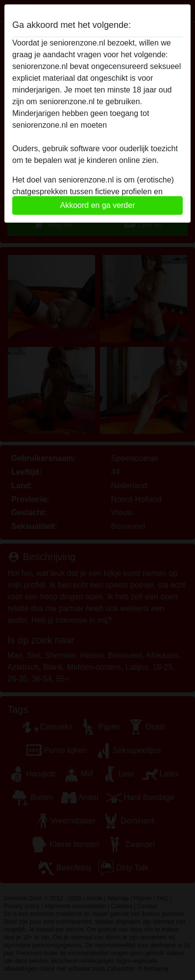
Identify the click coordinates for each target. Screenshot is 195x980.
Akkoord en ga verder (98, 205)
